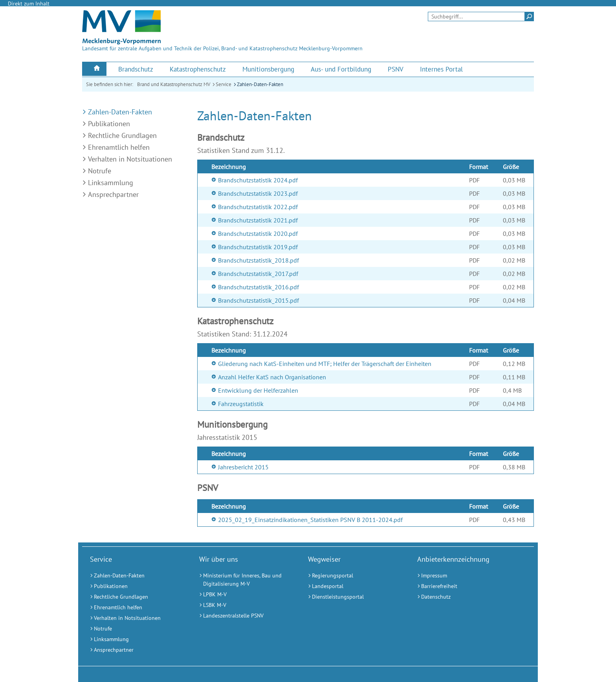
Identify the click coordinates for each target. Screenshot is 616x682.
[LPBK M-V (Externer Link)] (244, 595)
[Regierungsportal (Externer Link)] (353, 576)
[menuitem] (94, 69)
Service (224, 84)
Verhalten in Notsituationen (130, 159)
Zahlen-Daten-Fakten (260, 84)
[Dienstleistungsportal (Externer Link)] (353, 597)
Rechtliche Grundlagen (122, 135)
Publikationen (109, 124)
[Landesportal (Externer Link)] (353, 586)
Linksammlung (111, 183)
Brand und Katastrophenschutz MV (174, 84)
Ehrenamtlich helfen (119, 147)
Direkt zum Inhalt (29, 4)
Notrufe (100, 171)
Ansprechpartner (113, 194)
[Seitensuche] (481, 17)
